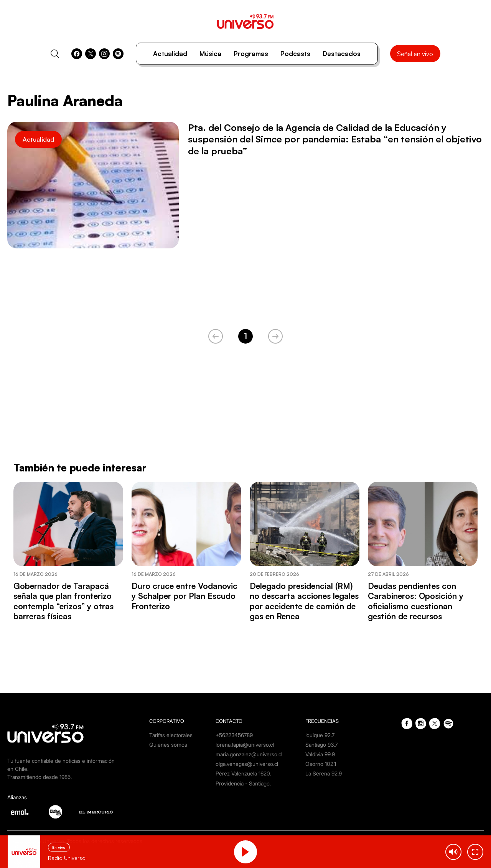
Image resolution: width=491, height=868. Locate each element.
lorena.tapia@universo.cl (245, 745)
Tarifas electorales (171, 735)
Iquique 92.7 (320, 735)
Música (210, 54)
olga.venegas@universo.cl (247, 764)
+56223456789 (234, 735)
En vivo (59, 847)
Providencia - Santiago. (243, 783)
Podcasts (295, 54)
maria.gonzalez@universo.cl (249, 754)
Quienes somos (168, 745)
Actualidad (170, 54)
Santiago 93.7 (321, 745)
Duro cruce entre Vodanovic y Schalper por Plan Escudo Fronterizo (185, 596)
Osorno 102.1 (321, 764)
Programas (251, 54)
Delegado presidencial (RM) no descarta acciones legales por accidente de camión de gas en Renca (304, 601)
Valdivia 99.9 (320, 754)
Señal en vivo (415, 54)
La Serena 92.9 (324, 773)
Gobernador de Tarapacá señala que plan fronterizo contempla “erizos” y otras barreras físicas (63, 601)
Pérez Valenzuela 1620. (243, 773)
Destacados (342, 54)
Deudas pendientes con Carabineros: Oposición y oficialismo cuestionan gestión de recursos (416, 601)
